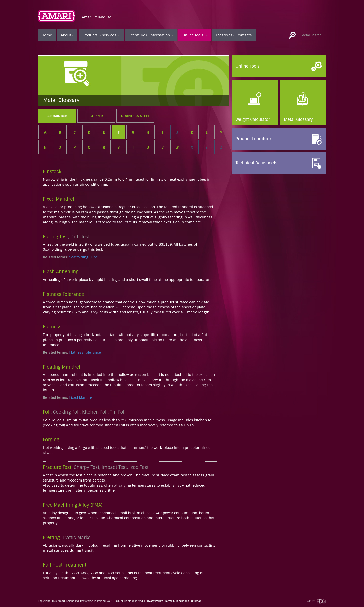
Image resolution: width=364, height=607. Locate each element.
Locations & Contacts (234, 35)
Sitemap (197, 601)
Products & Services (101, 35)
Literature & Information (151, 35)
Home (47, 35)
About (67, 35)
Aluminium (57, 116)
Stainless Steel (135, 116)
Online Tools (195, 35)
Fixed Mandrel (81, 397)
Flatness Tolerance (85, 352)
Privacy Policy (154, 601)
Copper (96, 116)
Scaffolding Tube (83, 257)
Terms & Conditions (177, 601)
